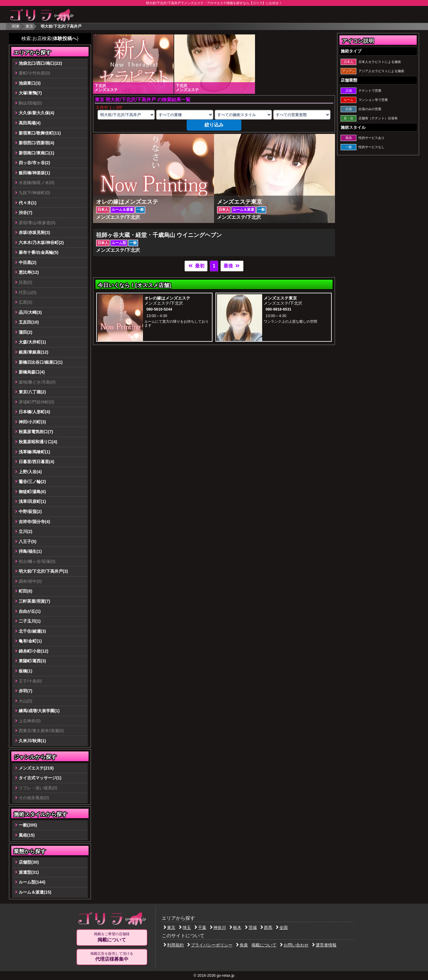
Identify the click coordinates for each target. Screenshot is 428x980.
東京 (29, 26)
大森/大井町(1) (32, 342)
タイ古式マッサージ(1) (40, 778)
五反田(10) (29, 322)
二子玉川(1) (30, 621)
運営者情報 (324, 945)
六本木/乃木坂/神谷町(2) (41, 243)
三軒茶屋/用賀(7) (34, 601)
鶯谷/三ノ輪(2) (32, 482)
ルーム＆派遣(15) (35, 892)
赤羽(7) (26, 691)
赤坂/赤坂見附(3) (34, 232)
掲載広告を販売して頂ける (112, 957)
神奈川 (218, 927)
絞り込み (214, 125)
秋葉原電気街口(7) (36, 432)
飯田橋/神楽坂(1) (34, 173)
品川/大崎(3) (30, 312)
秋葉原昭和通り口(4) (38, 442)
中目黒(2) (28, 262)
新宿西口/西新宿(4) (37, 143)
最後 (232, 266)
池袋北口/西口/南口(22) (40, 63)
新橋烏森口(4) (32, 372)
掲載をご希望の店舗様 (112, 937)
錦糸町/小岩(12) (34, 651)
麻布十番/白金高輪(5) (39, 252)
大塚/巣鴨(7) (30, 93)
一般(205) (28, 825)
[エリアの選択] (126, 115)
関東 (16, 26)
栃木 (235, 927)
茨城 (251, 927)
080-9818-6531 (278, 309)
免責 (242, 945)
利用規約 (174, 945)
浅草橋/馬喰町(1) (34, 452)
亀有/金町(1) (30, 641)
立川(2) (26, 531)
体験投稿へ (65, 38)
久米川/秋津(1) (32, 741)
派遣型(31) (29, 872)
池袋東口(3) (30, 83)
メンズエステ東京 (280, 298)
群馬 (266, 927)
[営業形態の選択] (302, 115)
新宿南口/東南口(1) (37, 153)
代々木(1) (28, 203)
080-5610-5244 (159, 309)
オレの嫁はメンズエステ (167, 298)
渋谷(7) (26, 213)
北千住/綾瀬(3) (32, 631)
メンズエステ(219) (36, 768)
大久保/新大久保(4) (37, 113)
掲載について (264, 945)
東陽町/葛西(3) (32, 661)
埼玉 (185, 927)
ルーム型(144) (32, 882)
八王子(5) (28, 542)
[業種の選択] (185, 115)
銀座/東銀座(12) (34, 352)
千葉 (200, 927)
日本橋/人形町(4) (34, 412)
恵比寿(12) (29, 272)
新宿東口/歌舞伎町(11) (40, 133)
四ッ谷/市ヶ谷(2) (34, 163)
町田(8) (26, 591)
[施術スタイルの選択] (243, 115)
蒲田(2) (26, 332)
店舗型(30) (29, 862)
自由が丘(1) (30, 611)
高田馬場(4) (30, 123)
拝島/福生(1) (30, 551)
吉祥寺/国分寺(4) (34, 522)
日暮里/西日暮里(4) (37, 462)
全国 (282, 927)
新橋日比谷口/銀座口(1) (41, 362)
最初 (196, 266)
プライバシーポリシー (210, 945)
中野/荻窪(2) (30, 512)
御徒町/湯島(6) (32, 492)
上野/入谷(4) (30, 472)
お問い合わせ (294, 945)
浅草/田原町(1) (32, 501)
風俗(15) (27, 835)
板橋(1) (26, 671)
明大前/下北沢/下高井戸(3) (43, 571)
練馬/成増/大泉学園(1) (39, 711)
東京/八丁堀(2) (32, 392)
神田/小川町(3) (32, 422)
